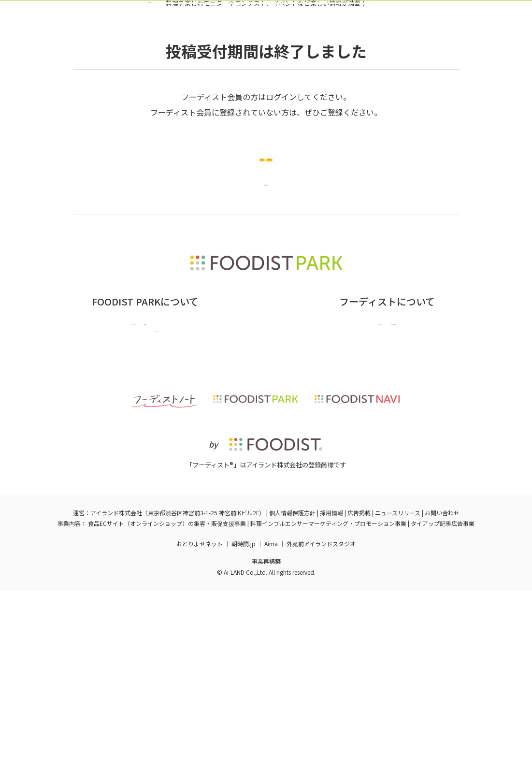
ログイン (384, 74)
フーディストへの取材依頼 (420, 493)
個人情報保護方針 (292, 692)
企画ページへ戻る (266, 296)
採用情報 (331, 692)
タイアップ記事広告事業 (443, 703)
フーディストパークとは (119, 493)
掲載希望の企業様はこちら (145, 508)
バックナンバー (226, 74)
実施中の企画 (156, 74)
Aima (271, 722)
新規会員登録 (338, 260)
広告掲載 (359, 692)
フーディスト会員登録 (310, 74)
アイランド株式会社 (116, 692)
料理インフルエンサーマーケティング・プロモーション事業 (328, 703)
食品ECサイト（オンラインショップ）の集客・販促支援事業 (167, 703)
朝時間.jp (244, 722)
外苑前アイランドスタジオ (321, 722)
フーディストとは (340, 493)
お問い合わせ (188, 493)
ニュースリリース (398, 692)
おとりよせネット (200, 722)
